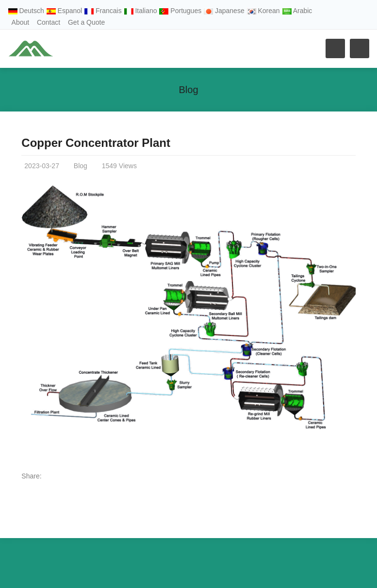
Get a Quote (86, 22)
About (21, 22)
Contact (49, 22)
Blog (188, 90)
